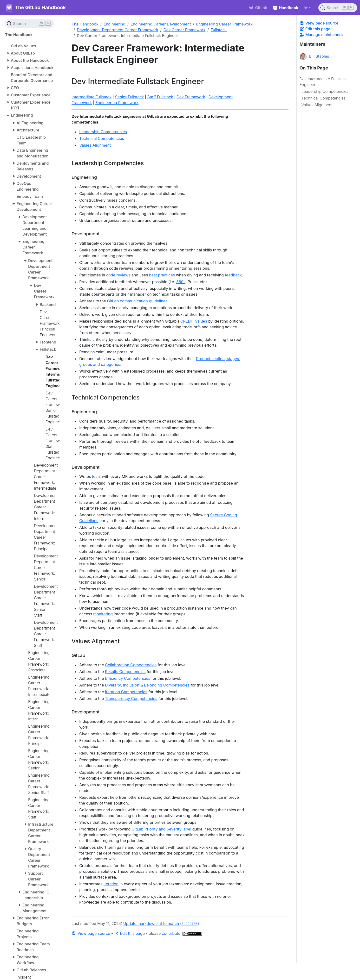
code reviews (118, 275)
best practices (162, 275)
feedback (233, 275)
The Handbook (85, 24)
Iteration (111, 884)
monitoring (103, 614)
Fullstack (219, 30)
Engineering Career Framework (224, 24)
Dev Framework (191, 97)
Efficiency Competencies (128, 678)
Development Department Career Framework (118, 30)
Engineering (114, 24)
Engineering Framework (117, 103)
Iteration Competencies (126, 692)
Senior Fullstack (130, 97)
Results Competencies (125, 672)
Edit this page (315, 29)
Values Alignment (317, 105)
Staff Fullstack (160, 97)
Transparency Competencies (131, 699)
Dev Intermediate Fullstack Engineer (323, 82)
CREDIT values (194, 321)
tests (96, 476)
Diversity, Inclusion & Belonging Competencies (147, 685)
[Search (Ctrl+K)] (338, 8)
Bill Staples (314, 57)
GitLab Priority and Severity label (161, 829)
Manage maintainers (321, 35)
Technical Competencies (324, 98)
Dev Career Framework (184, 30)
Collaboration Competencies (131, 665)
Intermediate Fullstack (92, 97)
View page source (319, 23)
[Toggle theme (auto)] (307, 8)
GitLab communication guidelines (137, 301)
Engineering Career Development (161, 24)
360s (181, 282)
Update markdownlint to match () (161, 924)
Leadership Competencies (325, 91)
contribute (171, 933)
